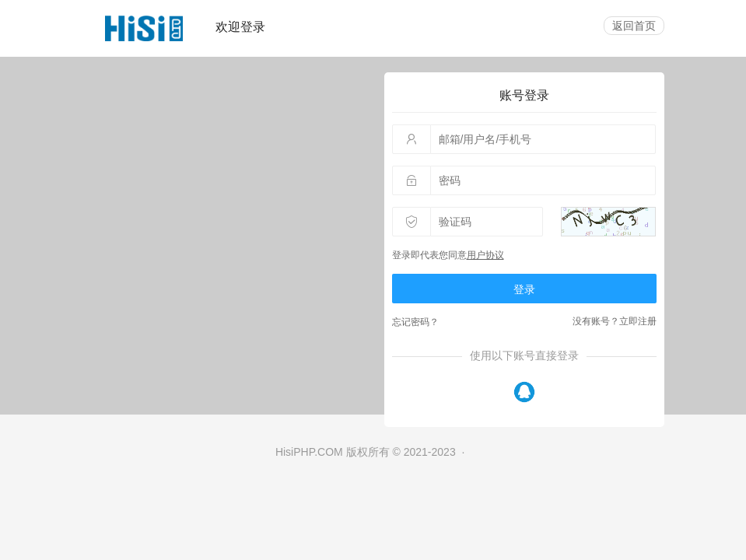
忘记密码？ (415, 322)
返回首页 (634, 26)
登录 (524, 289)
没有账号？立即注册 (615, 321)
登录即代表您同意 (448, 255)
